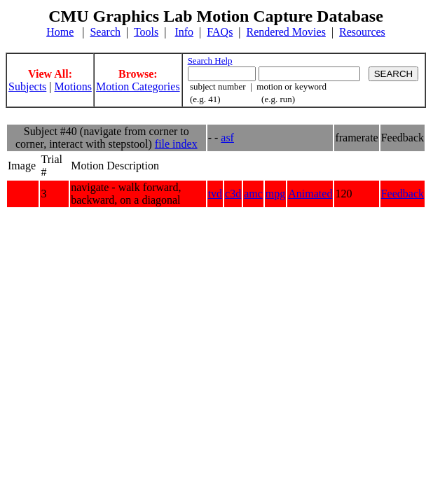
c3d (233, 194)
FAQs (220, 32)
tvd (215, 194)
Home (60, 32)
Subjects (27, 86)
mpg (275, 194)
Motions (73, 86)
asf (227, 138)
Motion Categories (138, 86)
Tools (146, 32)
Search (105, 32)
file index (176, 144)
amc (253, 194)
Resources (362, 32)
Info (184, 32)
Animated (310, 194)
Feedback (403, 194)
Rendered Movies (286, 32)
